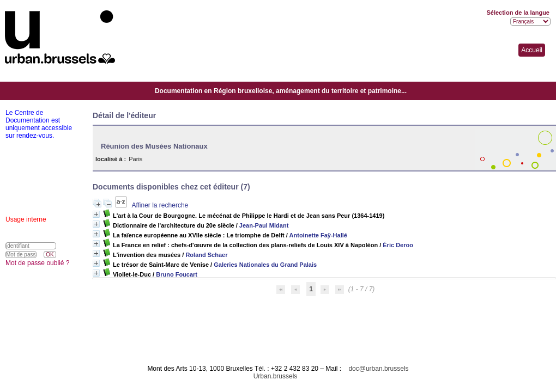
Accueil (532, 50)
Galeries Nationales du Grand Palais (265, 265)
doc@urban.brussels (378, 369)
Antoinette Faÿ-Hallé (318, 235)
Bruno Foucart (177, 274)
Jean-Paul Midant (264, 225)
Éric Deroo (398, 245)
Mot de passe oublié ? (37, 263)
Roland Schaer (206, 255)
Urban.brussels (276, 376)
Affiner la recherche (160, 205)
